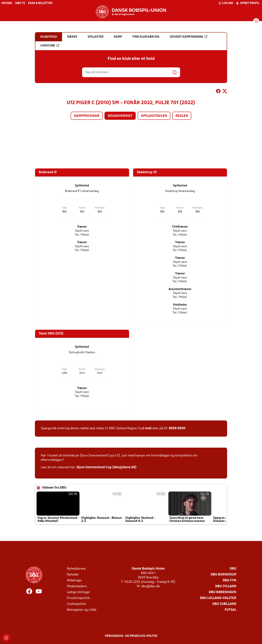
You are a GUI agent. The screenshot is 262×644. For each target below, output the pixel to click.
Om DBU (7, 3)
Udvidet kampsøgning (188, 37)
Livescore (50, 46)
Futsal (231, 610)
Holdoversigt (120, 116)
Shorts (82, 208)
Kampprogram (87, 116)
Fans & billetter (40, 3)
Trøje (64, 208)
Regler (182, 116)
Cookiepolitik (76, 604)
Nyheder (73, 575)
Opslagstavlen (154, 116)
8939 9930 (177, 428)
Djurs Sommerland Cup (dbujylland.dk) (106, 467)
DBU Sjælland (224, 604)
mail (148, 428)
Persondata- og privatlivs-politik (131, 636)
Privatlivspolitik (78, 598)
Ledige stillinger (78, 592)
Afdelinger (74, 581)
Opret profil (248, 3)
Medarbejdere (77, 586)
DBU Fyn (230, 581)
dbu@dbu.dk (150, 586)
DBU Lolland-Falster (218, 598)
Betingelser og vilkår (82, 610)
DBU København (223, 592)
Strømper (100, 208)
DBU (233, 569)
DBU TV (20, 3)
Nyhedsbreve (76, 569)
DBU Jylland (226, 586)
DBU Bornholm (223, 575)
